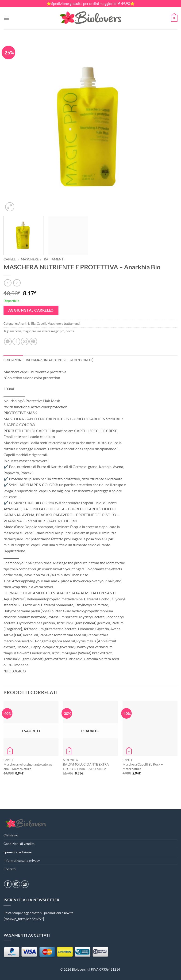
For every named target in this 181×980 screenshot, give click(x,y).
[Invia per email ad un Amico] (25, 341)
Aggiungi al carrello (31, 310)
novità (70, 331)
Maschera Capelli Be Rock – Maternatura (143, 766)
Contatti (10, 869)
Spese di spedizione (17, 852)
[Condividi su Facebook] (16, 341)
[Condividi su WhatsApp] (8, 341)
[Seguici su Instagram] (16, 884)
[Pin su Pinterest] (33, 341)
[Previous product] (17, 283)
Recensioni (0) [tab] (82, 360)
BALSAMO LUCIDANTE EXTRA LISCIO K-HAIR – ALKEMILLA (86, 766)
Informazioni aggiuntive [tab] (47, 360)
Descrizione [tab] (13, 360)
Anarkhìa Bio (27, 324)
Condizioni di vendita (19, 844)
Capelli (10, 259)
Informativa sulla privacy (22, 860)
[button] (6, 18)
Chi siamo (11, 835)
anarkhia (15, 331)
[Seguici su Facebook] (8, 884)
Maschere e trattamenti (43, 259)
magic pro (29, 331)
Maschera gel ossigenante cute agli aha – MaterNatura (29, 766)
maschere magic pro (51, 331)
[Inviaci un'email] (25, 884)
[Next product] (8, 283)
